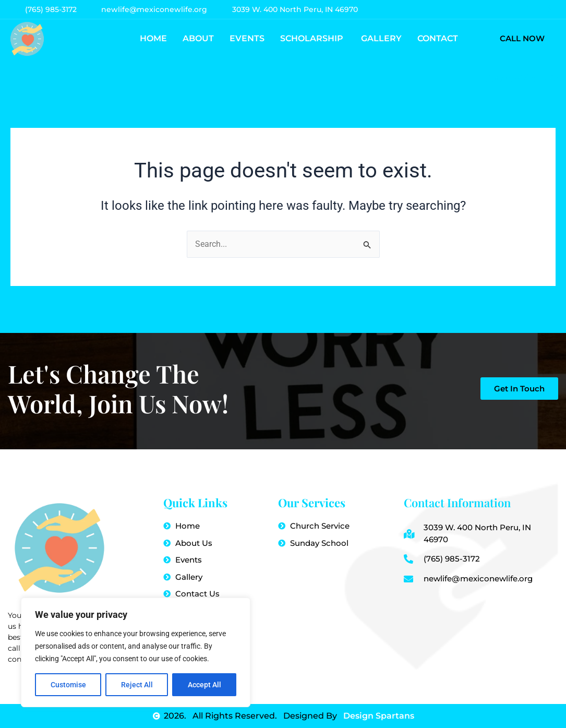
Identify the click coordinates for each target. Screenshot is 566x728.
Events (247, 38)
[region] (136, 652)
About (198, 38)
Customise (68, 685)
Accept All (204, 685)
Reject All (137, 685)
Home (153, 38)
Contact (438, 38)
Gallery (381, 38)
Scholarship (313, 38)
